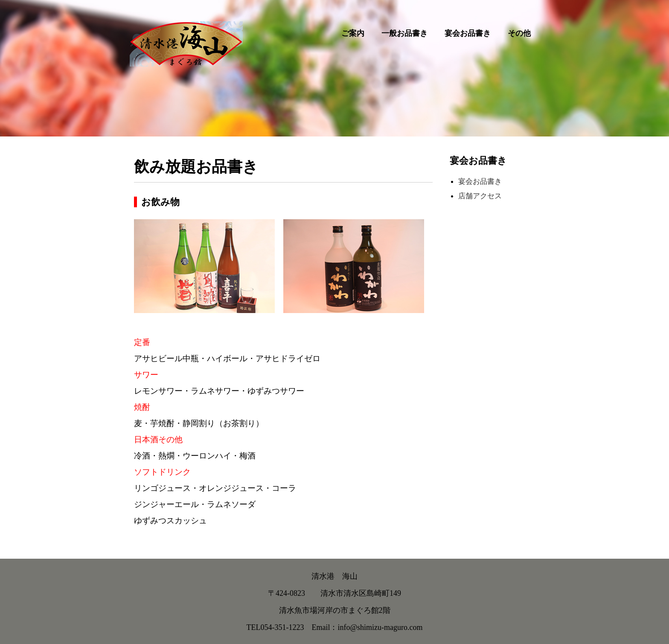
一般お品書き (404, 33)
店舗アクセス (480, 196)
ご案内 (353, 33)
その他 (519, 33)
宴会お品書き (468, 33)
